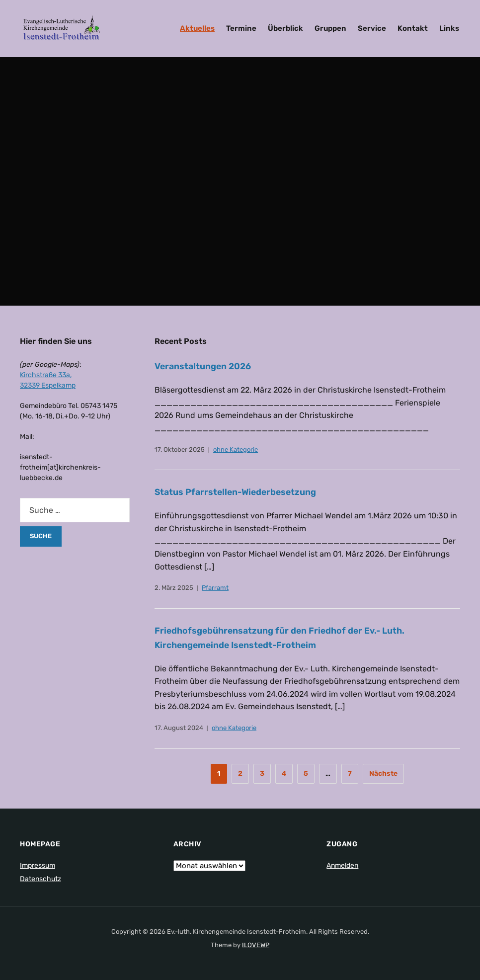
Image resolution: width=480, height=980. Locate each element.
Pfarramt (215, 588)
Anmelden (342, 865)
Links (449, 28)
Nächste (383, 774)
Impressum (38, 865)
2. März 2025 (174, 588)
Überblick (285, 28)
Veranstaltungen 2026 (203, 366)
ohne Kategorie (236, 449)
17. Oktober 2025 (180, 449)
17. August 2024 (179, 728)
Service (372, 28)
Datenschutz (40, 879)
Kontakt (413, 28)
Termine (241, 28)
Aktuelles (197, 28)
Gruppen (330, 28)
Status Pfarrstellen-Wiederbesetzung (238, 492)
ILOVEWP (256, 945)
